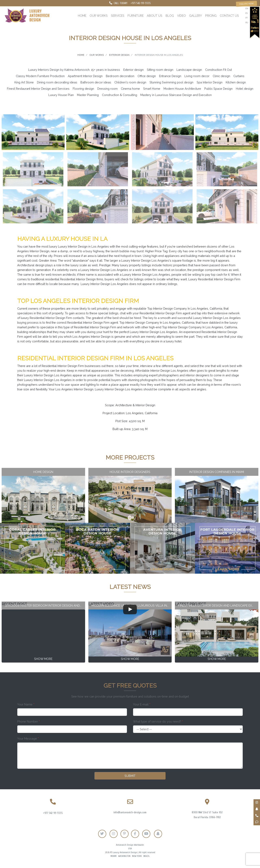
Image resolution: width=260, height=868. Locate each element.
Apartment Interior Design (85, 76)
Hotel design (245, 89)
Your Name (26, 704)
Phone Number (29, 721)
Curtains (239, 76)
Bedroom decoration (120, 76)
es (246, 13)
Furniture (136, 16)
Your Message (28, 739)
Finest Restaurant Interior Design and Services (38, 89)
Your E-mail (142, 704)
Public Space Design (218, 89)
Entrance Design (170, 76)
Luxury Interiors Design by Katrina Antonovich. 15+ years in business (74, 70)
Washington (124, 856)
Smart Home (152, 89)
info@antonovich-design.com (130, 812)
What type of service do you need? (158, 721)
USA (130, 849)
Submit (130, 776)
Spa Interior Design (210, 82)
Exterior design (133, 70)
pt (246, 18)
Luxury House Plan (61, 95)
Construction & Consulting (120, 95)
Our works (99, 16)
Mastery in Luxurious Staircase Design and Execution (176, 95)
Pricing (211, 16)
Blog (170, 16)
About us (155, 16)
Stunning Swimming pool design (171, 82)
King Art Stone (24, 82)
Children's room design (130, 82)
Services (118, 16)
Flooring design (83, 89)
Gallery (196, 16)
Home (82, 16)
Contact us (229, 16)
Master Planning (88, 95)
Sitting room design (160, 70)
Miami (114, 856)
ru (247, 22)
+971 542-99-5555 (141, 3)
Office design (147, 76)
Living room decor (197, 76)
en (247, 8)
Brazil (147, 856)
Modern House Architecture (182, 89)
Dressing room (107, 89)
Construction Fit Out (218, 70)
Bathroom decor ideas (96, 82)
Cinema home (130, 89)
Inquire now (246, 4)
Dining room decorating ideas (57, 82)
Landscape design (189, 70)
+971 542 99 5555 (53, 813)
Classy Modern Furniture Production (40, 76)
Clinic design (221, 76)
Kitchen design (236, 82)
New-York (137, 856)
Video (181, 16)
